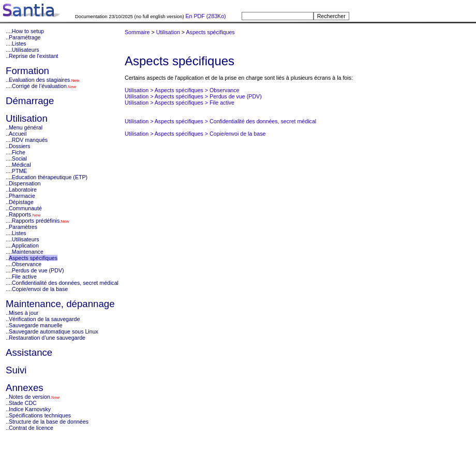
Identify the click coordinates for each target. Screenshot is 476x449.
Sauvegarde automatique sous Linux (54, 331)
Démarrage (30, 101)
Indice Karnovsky (30, 409)
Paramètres (23, 227)
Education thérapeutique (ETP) (50, 177)
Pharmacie (22, 196)
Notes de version (29, 397)
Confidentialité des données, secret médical (65, 283)
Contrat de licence (31, 428)
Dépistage (21, 202)
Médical (21, 165)
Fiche (19, 152)
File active (24, 277)
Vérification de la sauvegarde (44, 319)
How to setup (28, 31)
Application (25, 245)
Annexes (25, 388)
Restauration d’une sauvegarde (47, 338)
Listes (19, 44)
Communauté (25, 208)
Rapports (20, 214)
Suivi (16, 370)
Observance (27, 264)
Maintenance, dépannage (60, 304)
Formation (27, 71)
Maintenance (28, 252)
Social (19, 158)
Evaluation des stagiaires (39, 80)
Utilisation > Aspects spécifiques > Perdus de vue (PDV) (193, 96)
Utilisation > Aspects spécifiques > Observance (182, 90)
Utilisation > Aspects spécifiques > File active (180, 103)
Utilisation (27, 118)
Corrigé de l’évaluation (39, 86)
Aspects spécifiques (33, 258)
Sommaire (137, 32)
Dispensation (25, 183)
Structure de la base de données (49, 422)
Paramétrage (25, 37)
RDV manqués (30, 140)
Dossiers (19, 146)
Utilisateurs (26, 50)
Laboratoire (23, 190)
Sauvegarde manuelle (36, 325)
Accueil (18, 134)
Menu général (26, 127)
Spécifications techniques (40, 415)
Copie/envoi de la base (40, 289)
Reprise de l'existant (34, 56)
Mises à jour (24, 313)
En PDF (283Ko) (205, 16)
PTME (20, 171)
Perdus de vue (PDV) (38, 270)
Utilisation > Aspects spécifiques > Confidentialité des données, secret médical (220, 121)
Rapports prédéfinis (36, 221)
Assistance (29, 352)
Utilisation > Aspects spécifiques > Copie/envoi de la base (195, 134)
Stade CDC (23, 403)
